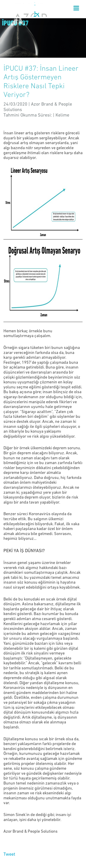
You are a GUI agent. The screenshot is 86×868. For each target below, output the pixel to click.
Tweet (9, 855)
